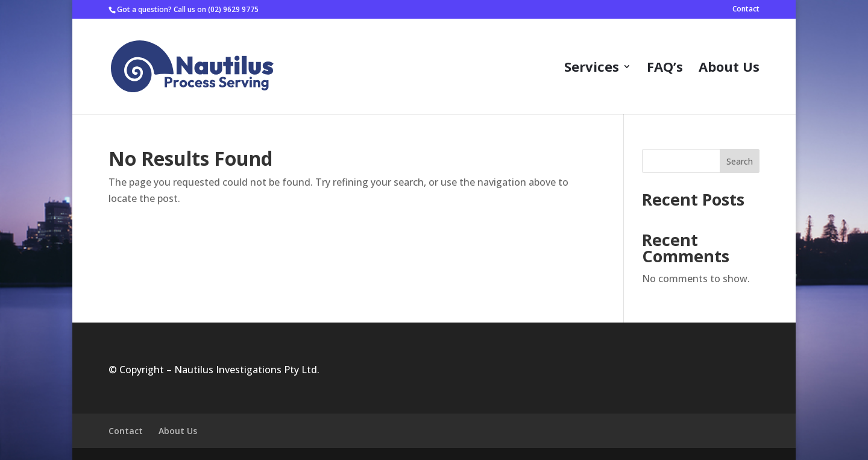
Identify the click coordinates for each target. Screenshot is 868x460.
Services (592, 69)
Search (740, 161)
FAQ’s (665, 69)
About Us (729, 69)
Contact (746, 10)
